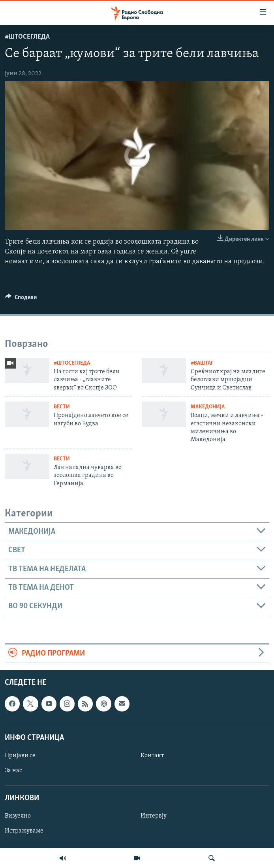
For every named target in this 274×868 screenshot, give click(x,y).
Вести (62, 407)
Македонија (208, 407)
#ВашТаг (202, 363)
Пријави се (20, 756)
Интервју (154, 816)
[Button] (21, 299)
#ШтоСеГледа (27, 37)
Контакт (152, 756)
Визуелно (18, 816)
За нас (13, 771)
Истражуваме (24, 831)
